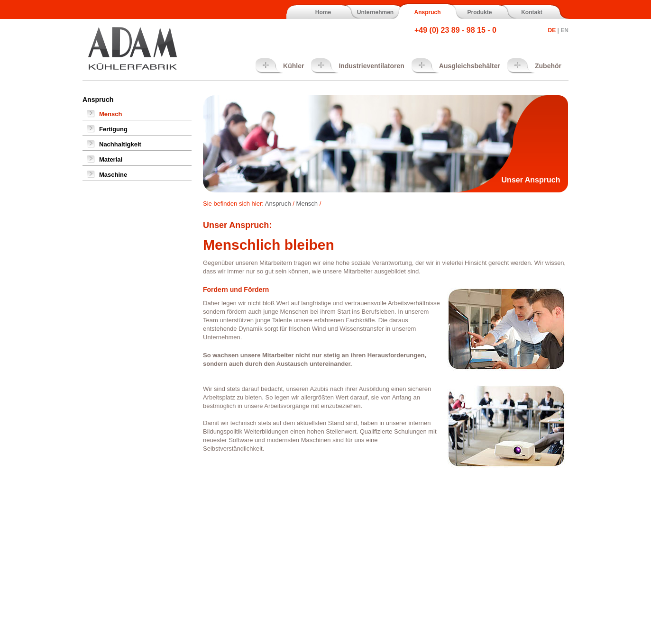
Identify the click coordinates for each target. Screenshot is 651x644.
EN (564, 30)
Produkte (479, 12)
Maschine (113, 175)
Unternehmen (375, 12)
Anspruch (427, 12)
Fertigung (113, 129)
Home (323, 12)
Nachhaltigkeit (120, 144)
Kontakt (532, 12)
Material (111, 159)
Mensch (110, 114)
